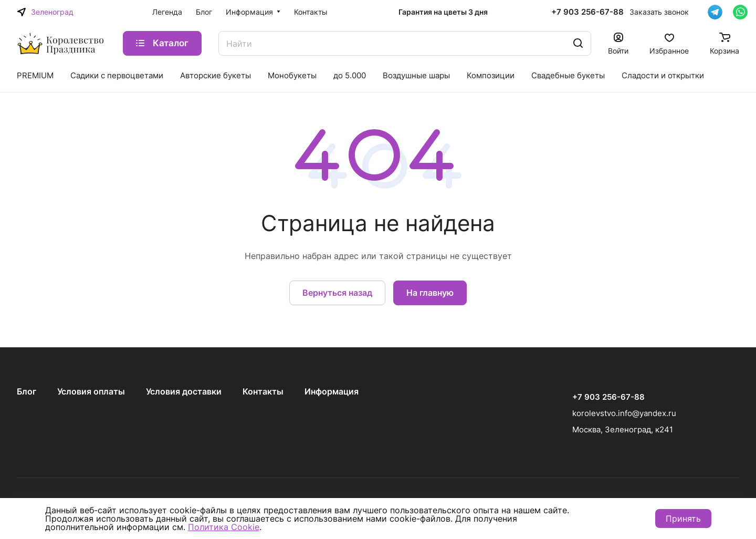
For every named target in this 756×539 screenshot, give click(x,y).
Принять (683, 519)
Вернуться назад (337, 293)
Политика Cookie (224, 527)
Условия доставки (184, 391)
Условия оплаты (91, 391)
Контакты (263, 391)
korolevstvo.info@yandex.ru (624, 413)
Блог (27, 391)
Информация (332, 391)
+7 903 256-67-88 (587, 12)
